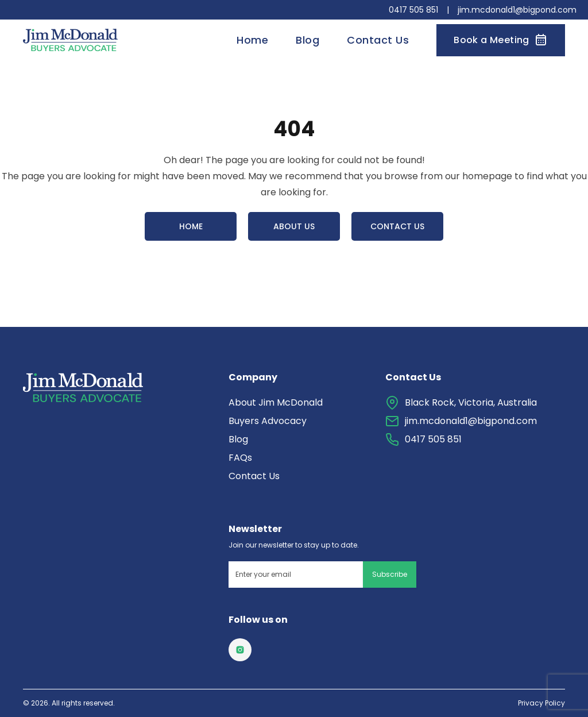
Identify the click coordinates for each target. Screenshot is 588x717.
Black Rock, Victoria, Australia (471, 402)
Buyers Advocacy (268, 421)
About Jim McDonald (276, 402)
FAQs (240, 458)
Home (252, 40)
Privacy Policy (541, 703)
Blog (307, 40)
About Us (294, 226)
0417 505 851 (413, 10)
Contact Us (378, 40)
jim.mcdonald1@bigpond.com (517, 10)
